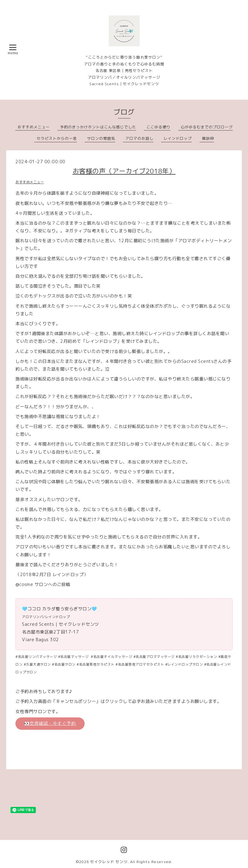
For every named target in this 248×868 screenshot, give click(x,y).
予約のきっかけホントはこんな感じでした (98, 127)
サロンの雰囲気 (101, 138)
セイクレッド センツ (109, 862)
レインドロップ (178, 138)
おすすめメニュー (34, 127)
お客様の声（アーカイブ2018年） (124, 171)
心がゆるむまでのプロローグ (207, 127)
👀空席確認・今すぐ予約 (50, 723)
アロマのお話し (139, 138)
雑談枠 (208, 138)
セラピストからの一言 (57, 138)
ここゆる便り (158, 127)
